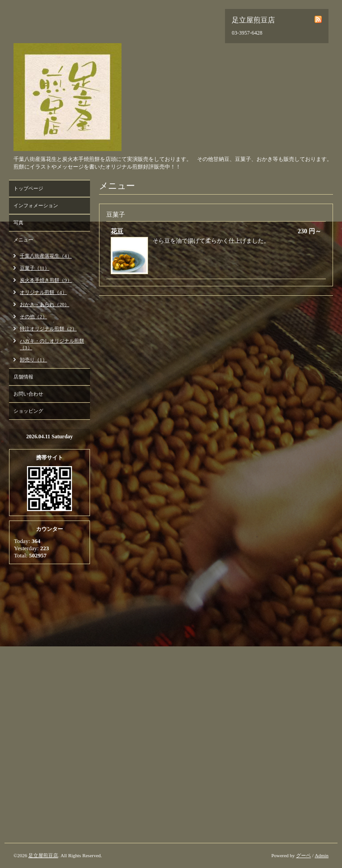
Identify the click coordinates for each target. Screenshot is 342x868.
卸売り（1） (34, 360)
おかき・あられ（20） (45, 304)
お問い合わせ (28, 394)
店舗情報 (23, 377)
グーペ (304, 855)
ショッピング (28, 411)
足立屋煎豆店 (43, 855)
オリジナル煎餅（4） (43, 292)
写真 (18, 223)
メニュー (23, 240)
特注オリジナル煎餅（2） (48, 329)
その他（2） (34, 316)
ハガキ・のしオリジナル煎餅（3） (52, 344)
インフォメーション (36, 205)
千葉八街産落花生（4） (46, 256)
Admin (322, 855)
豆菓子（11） (35, 268)
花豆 (117, 231)
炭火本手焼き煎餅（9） (46, 280)
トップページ (28, 188)
